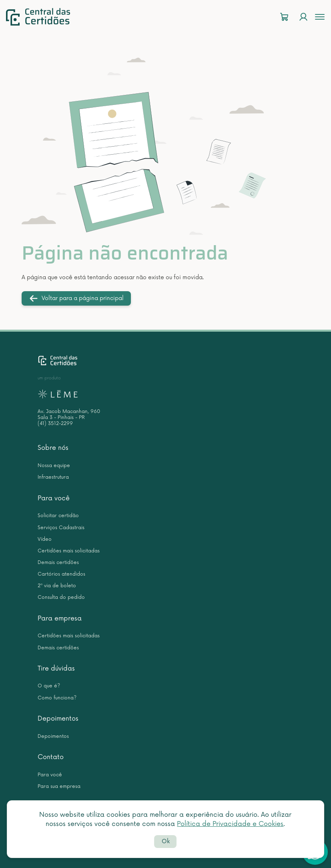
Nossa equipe (54, 466)
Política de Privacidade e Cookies (230, 824)
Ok (166, 841)
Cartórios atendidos (61, 574)
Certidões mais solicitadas (69, 551)
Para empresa (60, 618)
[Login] (303, 17)
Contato (51, 757)
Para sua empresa (59, 786)
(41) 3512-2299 (55, 424)
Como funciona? (57, 698)
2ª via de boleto (57, 586)
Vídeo (45, 539)
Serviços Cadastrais (61, 528)
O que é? (49, 686)
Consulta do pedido (61, 597)
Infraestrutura (53, 477)
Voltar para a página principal (76, 298)
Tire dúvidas (56, 669)
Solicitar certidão (58, 516)
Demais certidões (58, 563)
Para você (54, 498)
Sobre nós (53, 448)
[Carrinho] (284, 17)
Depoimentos (58, 719)
